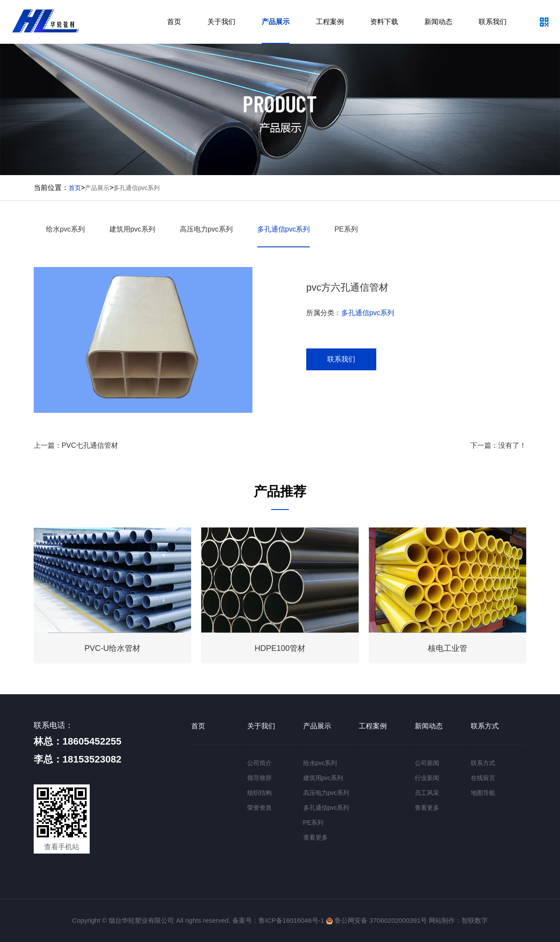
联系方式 (485, 726)
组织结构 (259, 793)
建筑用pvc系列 (132, 229)
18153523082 (92, 759)
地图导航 (483, 793)
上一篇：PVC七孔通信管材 (76, 445)
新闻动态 (438, 22)
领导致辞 (259, 778)
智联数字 (475, 920)
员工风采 (427, 793)
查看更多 (315, 837)
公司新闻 (427, 763)
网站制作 (442, 920)
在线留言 (483, 778)
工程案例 (330, 22)
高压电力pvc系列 (206, 229)
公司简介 (259, 763)
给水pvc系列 (65, 229)
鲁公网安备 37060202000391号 (376, 920)
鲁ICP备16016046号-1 (291, 920)
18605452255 (92, 741)
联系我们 (493, 22)
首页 (174, 22)
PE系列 (346, 229)
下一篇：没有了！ (498, 445)
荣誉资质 (259, 808)
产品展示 (276, 22)
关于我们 (221, 22)
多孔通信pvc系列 (136, 188)
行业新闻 (427, 778)
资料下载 (384, 22)
